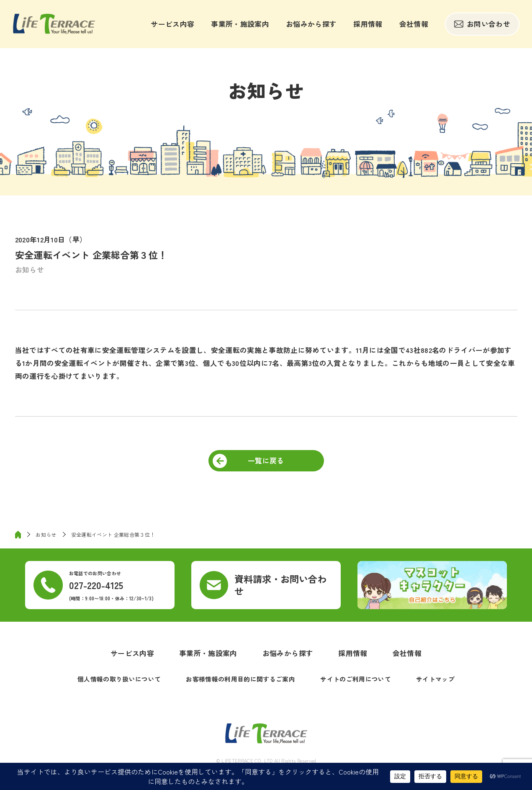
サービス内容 (172, 24)
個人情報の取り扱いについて (119, 679)
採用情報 (368, 24)
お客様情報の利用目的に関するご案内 (240, 679)
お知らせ (30, 270)
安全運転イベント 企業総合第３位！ (113, 534)
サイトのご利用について (356, 679)
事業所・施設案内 (240, 24)
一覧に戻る (266, 461)
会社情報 (414, 24)
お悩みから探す (311, 24)
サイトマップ (435, 679)
